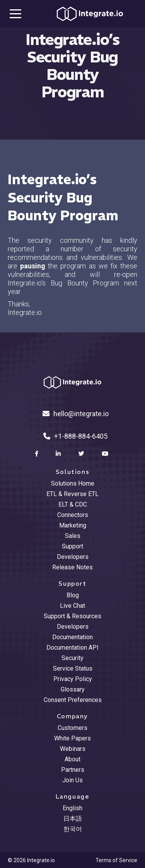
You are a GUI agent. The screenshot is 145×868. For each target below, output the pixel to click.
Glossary (73, 689)
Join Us (72, 780)
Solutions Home (73, 483)
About (72, 759)
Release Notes (72, 567)
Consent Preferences (73, 700)
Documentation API (72, 648)
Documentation (72, 637)
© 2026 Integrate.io (31, 860)
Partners (73, 770)
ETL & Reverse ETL (72, 494)
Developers (73, 557)
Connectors (73, 515)
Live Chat (72, 606)
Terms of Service (116, 860)
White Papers (72, 738)
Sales (73, 536)
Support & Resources (72, 616)
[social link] (38, 454)
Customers (72, 728)
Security (72, 658)
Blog (73, 595)
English (72, 808)
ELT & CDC (73, 504)
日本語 (73, 819)
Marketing (73, 525)
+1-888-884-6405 (75, 436)
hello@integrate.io (76, 414)
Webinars (73, 749)
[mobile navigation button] (15, 14)
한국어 (73, 829)
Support (72, 546)
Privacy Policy (73, 679)
